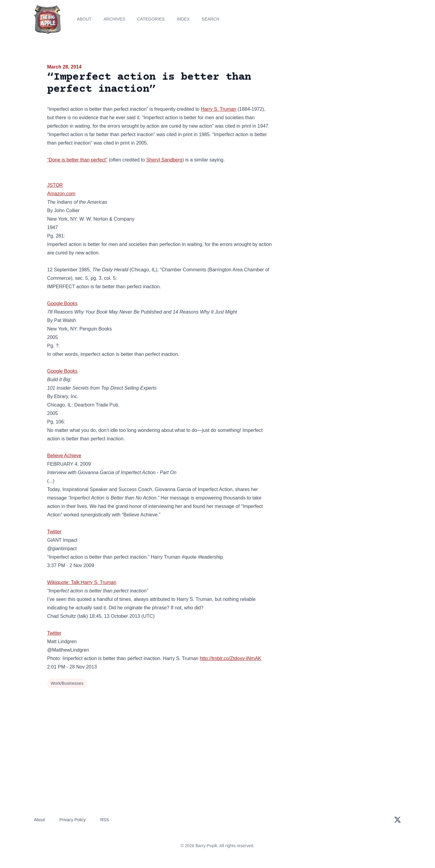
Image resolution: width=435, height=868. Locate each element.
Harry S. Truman (219, 109)
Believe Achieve (64, 456)
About (84, 19)
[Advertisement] (333, 110)
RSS (105, 820)
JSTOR (55, 185)
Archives (114, 19)
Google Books (62, 303)
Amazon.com (61, 194)
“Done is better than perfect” (77, 160)
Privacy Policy (73, 820)
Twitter (54, 532)
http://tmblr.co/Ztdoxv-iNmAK (230, 658)
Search (211, 19)
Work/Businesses (67, 683)
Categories (151, 19)
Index (183, 19)
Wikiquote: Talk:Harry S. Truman (82, 582)
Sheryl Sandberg (164, 160)
